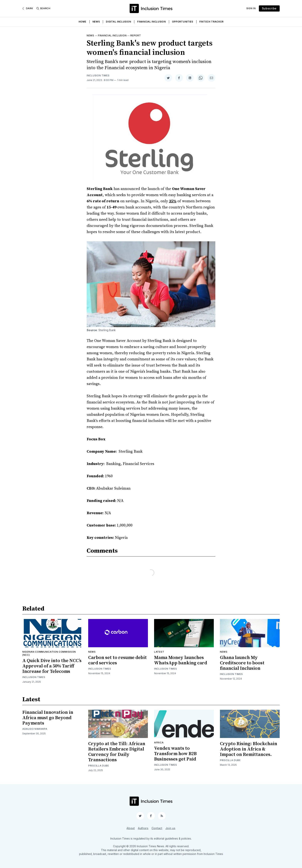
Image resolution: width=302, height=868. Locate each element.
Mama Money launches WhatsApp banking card (181, 660)
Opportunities (183, 22)
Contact (157, 828)
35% (173, 201)
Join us (170, 828)
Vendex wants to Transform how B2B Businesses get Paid (175, 754)
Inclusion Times (98, 75)
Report (136, 35)
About (131, 828)
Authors (143, 828)
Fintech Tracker (211, 22)
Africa (159, 743)
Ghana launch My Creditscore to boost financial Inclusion (242, 663)
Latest (159, 652)
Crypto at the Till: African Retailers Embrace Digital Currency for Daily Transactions (117, 752)
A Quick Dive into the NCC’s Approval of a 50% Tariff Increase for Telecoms (52, 666)
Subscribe (269, 8)
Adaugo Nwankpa (35, 729)
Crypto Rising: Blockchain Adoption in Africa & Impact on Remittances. (249, 749)
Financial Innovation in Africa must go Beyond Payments (48, 718)
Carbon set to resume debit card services (117, 660)
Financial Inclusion (151, 22)
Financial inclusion (112, 35)
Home (82, 22)
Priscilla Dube (99, 766)
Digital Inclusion (118, 22)
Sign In (251, 8)
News (96, 22)
